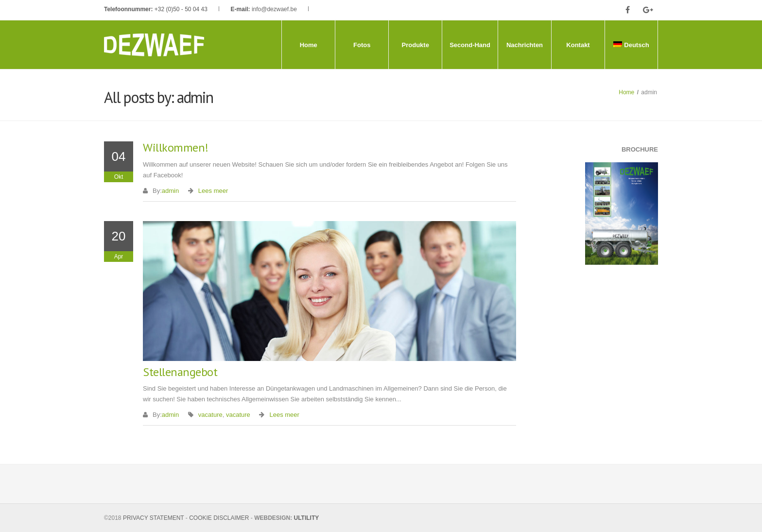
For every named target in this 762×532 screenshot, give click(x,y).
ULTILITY (307, 518)
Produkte (416, 45)
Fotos (362, 45)
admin (170, 191)
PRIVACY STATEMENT (154, 518)
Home (309, 45)
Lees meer (213, 191)
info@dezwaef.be (274, 9)
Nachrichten (525, 45)
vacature (210, 415)
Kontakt (578, 45)
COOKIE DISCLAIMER (219, 518)
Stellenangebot (180, 372)
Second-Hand (470, 45)
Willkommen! (176, 147)
